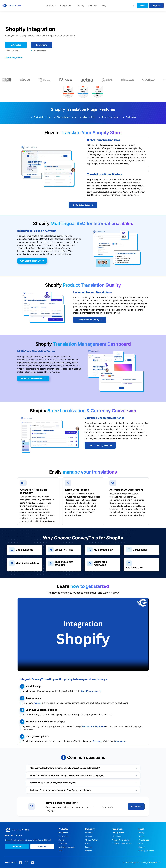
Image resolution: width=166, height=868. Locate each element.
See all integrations (14, 57)
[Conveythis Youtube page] (33, 863)
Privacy (141, 833)
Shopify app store (91, 691)
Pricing (81, 5)
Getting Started (118, 833)
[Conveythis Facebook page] (20, 863)
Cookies (142, 847)
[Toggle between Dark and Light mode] (134, 5)
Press (87, 843)
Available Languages (67, 847)
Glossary (97, 741)
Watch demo (42, 846)
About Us (89, 833)
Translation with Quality (90, 320)
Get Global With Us (32, 261)
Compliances (144, 840)
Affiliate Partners (92, 840)
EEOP (141, 843)
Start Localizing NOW (100, 445)
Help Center (117, 836)
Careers (88, 847)
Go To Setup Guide (83, 205)
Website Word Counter (121, 840)
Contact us (136, 806)
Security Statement (146, 851)
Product (51, 5)
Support (93, 5)
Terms (141, 836)
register (38, 703)
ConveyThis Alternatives (122, 843)
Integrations (67, 5)
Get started (16, 45)
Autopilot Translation (33, 378)
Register (157, 5)
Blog (104, 5)
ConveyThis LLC (154, 863)
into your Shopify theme (93, 726)
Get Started (17, 846)
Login (143, 5)
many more (121, 741)
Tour (60, 851)
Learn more (42, 45)
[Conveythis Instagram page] (27, 863)
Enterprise (63, 843)
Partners (89, 836)
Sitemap (88, 851)
